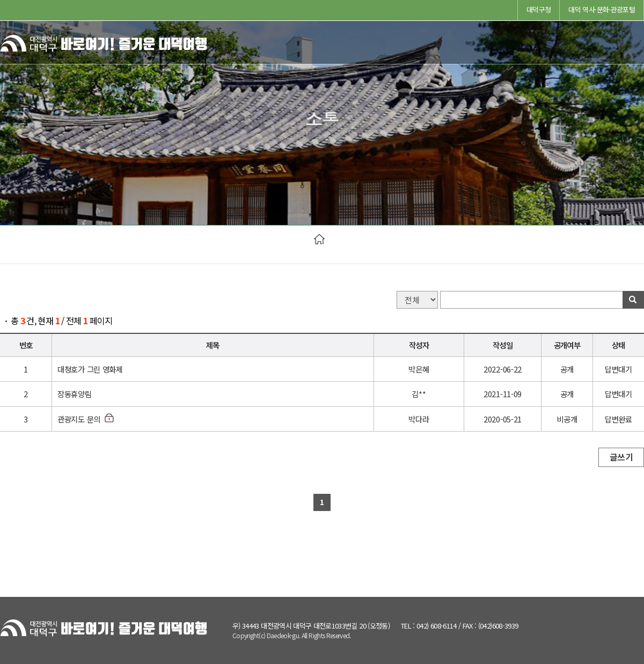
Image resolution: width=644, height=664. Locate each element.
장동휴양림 (75, 394)
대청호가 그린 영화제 (90, 369)
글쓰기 (621, 457)
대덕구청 (539, 9)
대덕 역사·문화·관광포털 (602, 9)
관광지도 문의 (79, 419)
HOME (319, 239)
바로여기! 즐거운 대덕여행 (105, 46)
